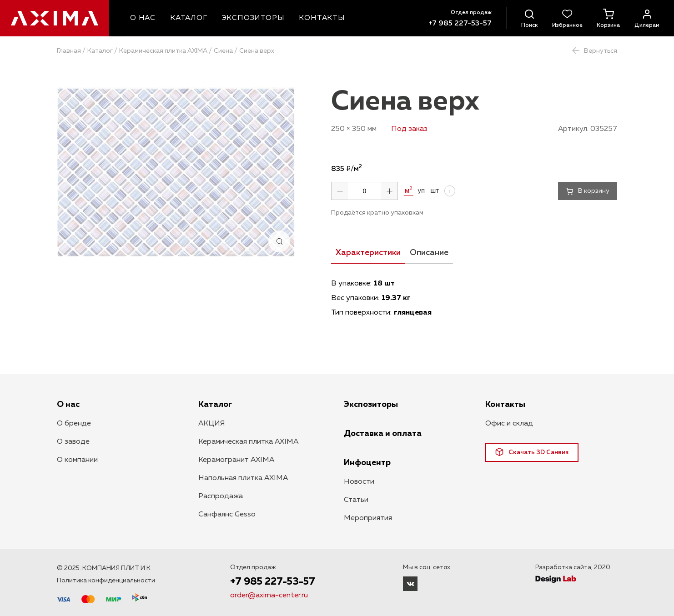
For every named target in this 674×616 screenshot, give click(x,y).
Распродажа (221, 496)
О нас (68, 405)
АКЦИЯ (212, 424)
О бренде (74, 424)
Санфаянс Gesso (227, 515)
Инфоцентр (367, 463)
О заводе (73, 442)
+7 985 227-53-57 (460, 24)
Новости (359, 482)
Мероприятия (368, 518)
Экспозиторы (371, 405)
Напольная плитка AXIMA (243, 478)
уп (422, 190)
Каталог (100, 51)
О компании (77, 460)
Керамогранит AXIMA (236, 460)
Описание (429, 253)
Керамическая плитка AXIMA (163, 51)
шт (435, 190)
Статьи (356, 500)
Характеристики (368, 253)
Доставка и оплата (383, 434)
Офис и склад (509, 424)
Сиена (223, 51)
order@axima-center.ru (269, 596)
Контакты (505, 405)
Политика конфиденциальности (106, 581)
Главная (69, 51)
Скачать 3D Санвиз (532, 452)
